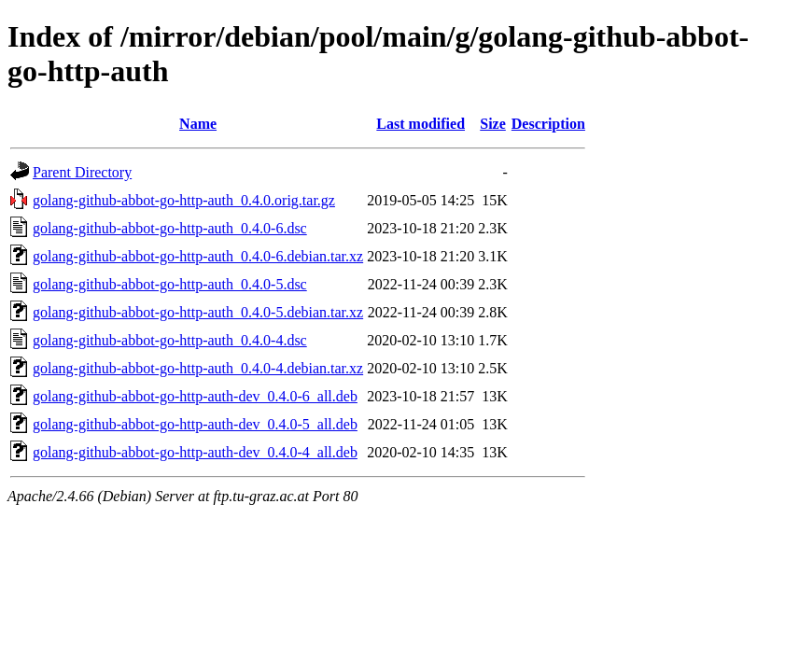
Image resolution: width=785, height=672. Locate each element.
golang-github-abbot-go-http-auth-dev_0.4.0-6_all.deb (195, 396)
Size (493, 124)
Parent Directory (82, 172)
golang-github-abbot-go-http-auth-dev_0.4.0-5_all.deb (195, 424)
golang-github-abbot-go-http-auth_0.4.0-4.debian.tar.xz (198, 368)
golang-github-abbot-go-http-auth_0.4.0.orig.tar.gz (184, 200)
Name (198, 124)
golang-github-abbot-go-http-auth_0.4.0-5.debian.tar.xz (198, 312)
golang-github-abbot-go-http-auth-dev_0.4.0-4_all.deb (195, 452)
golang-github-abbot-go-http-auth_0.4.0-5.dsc (170, 284)
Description (548, 124)
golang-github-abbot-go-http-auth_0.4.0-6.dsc (170, 228)
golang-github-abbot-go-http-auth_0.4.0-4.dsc (170, 340)
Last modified (421, 124)
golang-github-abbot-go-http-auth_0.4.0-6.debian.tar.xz (198, 256)
